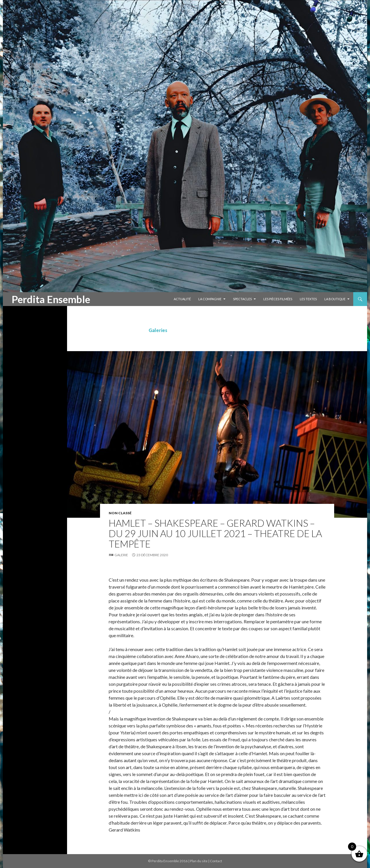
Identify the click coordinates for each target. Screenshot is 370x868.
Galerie (121, 555)
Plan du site (199, 861)
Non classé (120, 513)
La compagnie (210, 299)
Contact (216, 861)
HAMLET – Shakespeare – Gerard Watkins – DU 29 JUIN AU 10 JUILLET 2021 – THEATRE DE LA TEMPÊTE (215, 533)
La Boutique (335, 299)
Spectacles (242, 299)
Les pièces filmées (278, 299)
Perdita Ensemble (51, 299)
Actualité (182, 299)
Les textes (308, 299)
